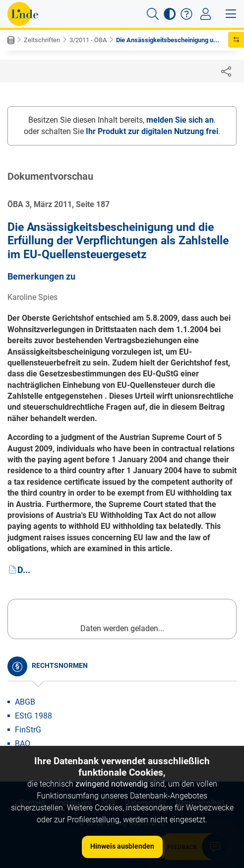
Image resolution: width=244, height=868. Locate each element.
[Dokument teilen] (226, 71)
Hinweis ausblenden (122, 846)
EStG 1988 (33, 716)
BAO (23, 744)
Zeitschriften (42, 40)
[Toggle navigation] (206, 14)
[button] (153, 14)
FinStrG (28, 730)
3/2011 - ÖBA (88, 40)
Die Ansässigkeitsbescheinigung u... (168, 40)
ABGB (25, 702)
